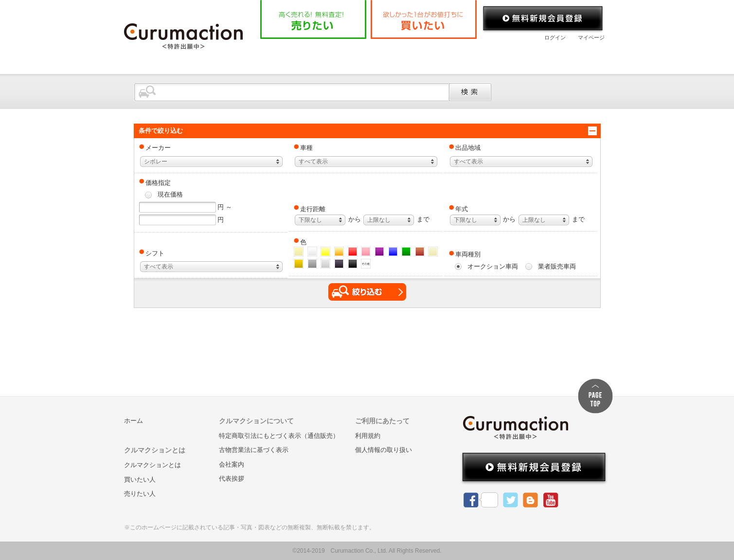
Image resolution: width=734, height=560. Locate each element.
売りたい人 (140, 494)
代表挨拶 (232, 479)
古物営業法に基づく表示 (254, 450)
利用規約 (368, 436)
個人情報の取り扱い (384, 450)
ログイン (555, 37)
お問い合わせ (566, 55)
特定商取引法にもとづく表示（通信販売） (279, 436)
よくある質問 (436, 55)
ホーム (284, 55)
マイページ (591, 37)
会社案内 (501, 55)
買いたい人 (140, 479)
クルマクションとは (354, 55)
